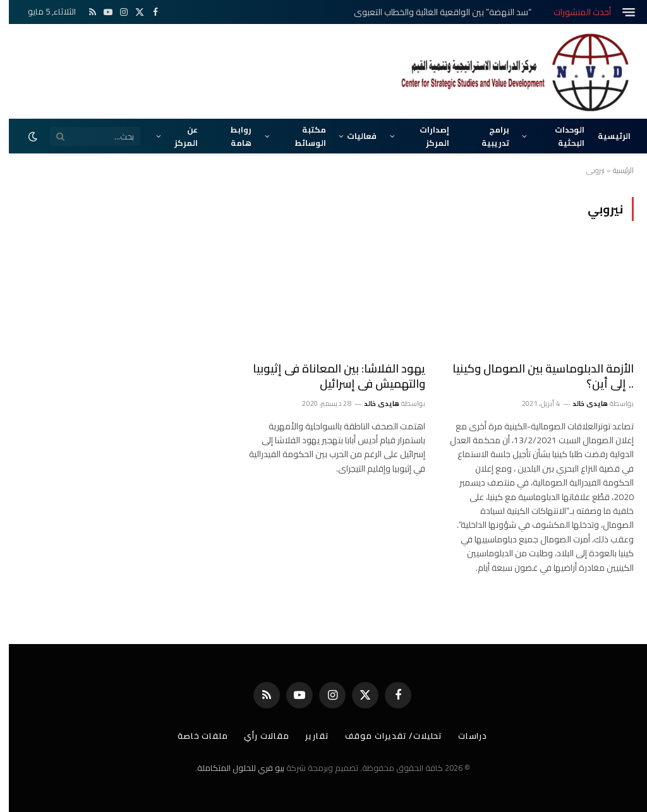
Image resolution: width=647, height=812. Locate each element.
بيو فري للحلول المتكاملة (232, 768)
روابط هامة (232, 136)
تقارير (308, 736)
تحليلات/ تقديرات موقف (385, 736)
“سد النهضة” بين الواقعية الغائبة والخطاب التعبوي (434, 12)
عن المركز (177, 136)
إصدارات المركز (426, 136)
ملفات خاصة (194, 736)
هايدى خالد (581, 403)
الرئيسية (605, 136)
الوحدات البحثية (561, 136)
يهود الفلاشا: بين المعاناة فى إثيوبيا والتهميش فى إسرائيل (330, 377)
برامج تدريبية (487, 136)
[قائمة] (620, 12)
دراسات (464, 736)
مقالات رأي (258, 736)
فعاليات (353, 136)
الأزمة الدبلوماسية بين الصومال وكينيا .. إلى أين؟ (534, 377)
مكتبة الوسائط (302, 136)
